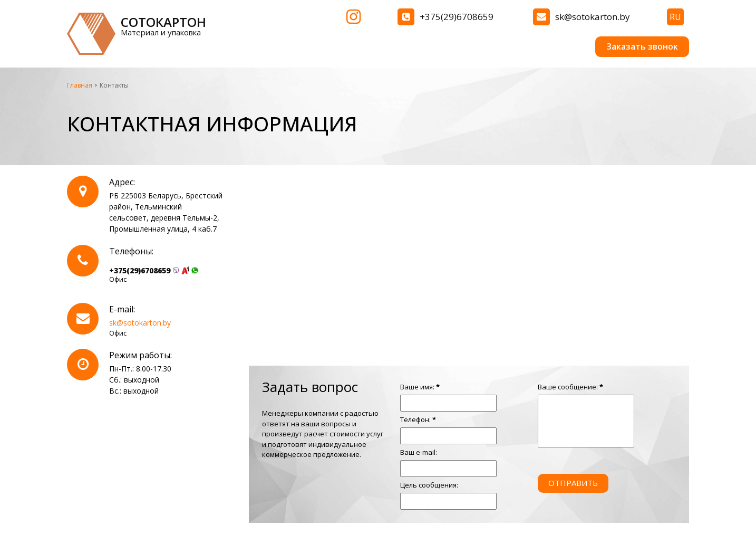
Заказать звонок (642, 46)
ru (675, 17)
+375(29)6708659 (140, 270)
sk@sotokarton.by (140, 323)
